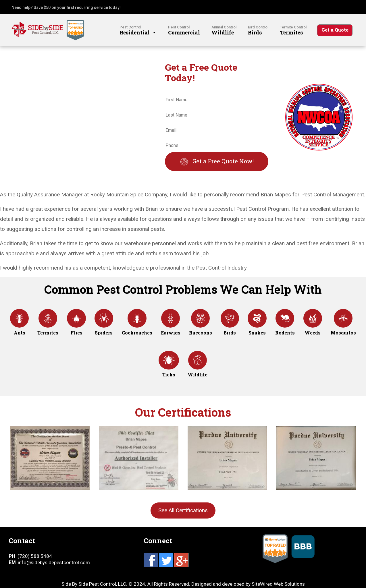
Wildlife (224, 30)
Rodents (285, 327)
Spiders (104, 327)
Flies (76, 327)
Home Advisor (275, 563)
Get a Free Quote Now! (223, 161)
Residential (138, 30)
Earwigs (171, 327)
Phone (173, 137)
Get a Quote (335, 30)
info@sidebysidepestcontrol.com (54, 562)
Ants (19, 327)
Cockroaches (137, 327)
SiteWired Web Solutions (278, 584)
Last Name (178, 107)
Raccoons (201, 327)
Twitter (166, 560)
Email (172, 122)
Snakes (257, 327)
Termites (293, 30)
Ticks (169, 369)
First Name (178, 92)
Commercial (184, 30)
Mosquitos (343, 327)
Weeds (313, 327)
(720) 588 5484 (35, 556)
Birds (258, 30)
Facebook (151, 560)
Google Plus (181, 560)
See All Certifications (183, 510)
